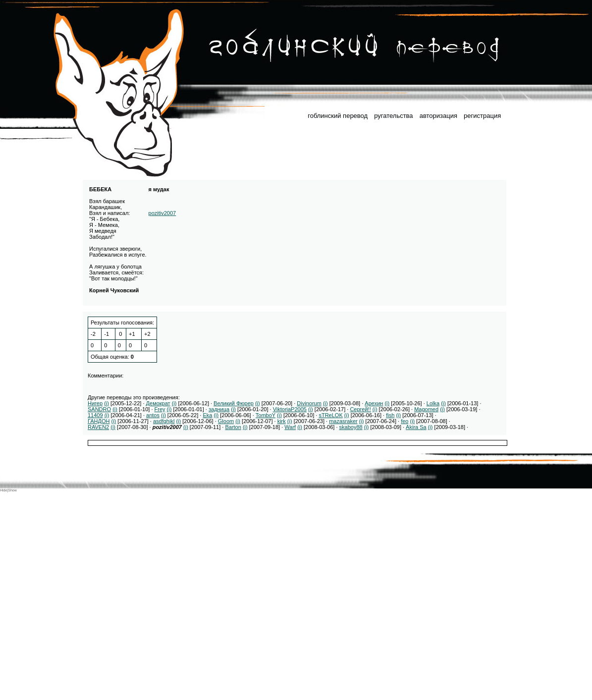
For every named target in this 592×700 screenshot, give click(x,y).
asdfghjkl (164, 421)
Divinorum (309, 403)
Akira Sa (416, 427)
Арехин (374, 403)
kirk (282, 421)
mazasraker (343, 421)
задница (219, 409)
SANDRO (99, 409)
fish (390, 415)
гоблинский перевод (338, 116)
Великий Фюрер (234, 403)
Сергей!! (360, 409)
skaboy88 (351, 427)
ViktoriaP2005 (290, 409)
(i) (107, 403)
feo (404, 421)
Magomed (426, 409)
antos (153, 415)
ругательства (393, 116)
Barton (233, 427)
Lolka (433, 403)
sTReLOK (330, 415)
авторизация (438, 116)
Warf (290, 427)
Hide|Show (8, 490)
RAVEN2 (98, 427)
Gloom (226, 421)
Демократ (158, 403)
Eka (207, 415)
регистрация (482, 116)
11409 (95, 415)
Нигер (95, 403)
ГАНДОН (99, 421)
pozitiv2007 (162, 213)
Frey (160, 409)
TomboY (266, 415)
